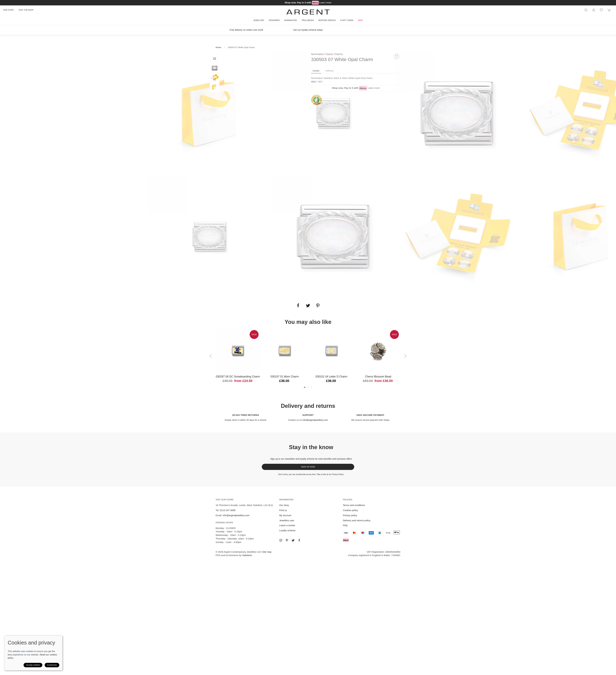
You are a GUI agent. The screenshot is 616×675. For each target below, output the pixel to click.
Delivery (330, 71)
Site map (267, 552)
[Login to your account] (594, 10)
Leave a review (287, 525)
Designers (274, 20)
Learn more (325, 3)
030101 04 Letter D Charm (331, 377)
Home (218, 47)
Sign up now (308, 467)
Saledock (247, 555)
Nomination (291, 20)
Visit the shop (26, 10)
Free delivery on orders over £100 (246, 30)
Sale (360, 20)
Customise (52, 665)
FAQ (345, 525)
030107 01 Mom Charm (285, 377)
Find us (283, 510)
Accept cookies (33, 665)
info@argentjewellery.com (315, 420)
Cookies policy (350, 510)
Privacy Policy (338, 474)
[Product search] (586, 10)
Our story (8, 10)
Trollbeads (308, 20)
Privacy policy (350, 515)
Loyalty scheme (287, 530)
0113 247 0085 (228, 510)
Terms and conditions (354, 505)
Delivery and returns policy (357, 520)
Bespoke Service (327, 20)
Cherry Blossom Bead (378, 377)
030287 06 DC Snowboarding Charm (238, 377)
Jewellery (259, 20)
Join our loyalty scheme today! (308, 30)
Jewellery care (287, 520)
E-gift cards (347, 20)
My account (285, 515)
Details (316, 71)
